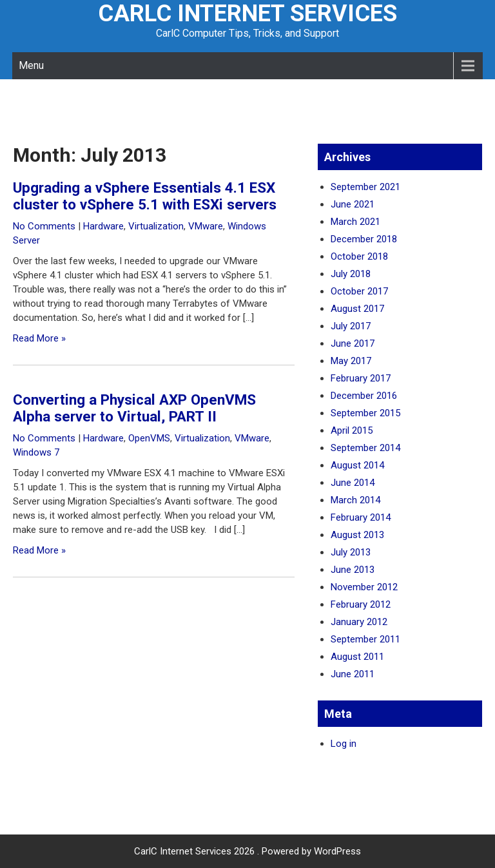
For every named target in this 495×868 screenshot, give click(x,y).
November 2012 (364, 587)
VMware (206, 226)
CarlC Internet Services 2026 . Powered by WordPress (247, 851)
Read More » (39, 338)
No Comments (44, 226)
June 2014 (353, 483)
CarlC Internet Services (247, 14)
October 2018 (359, 256)
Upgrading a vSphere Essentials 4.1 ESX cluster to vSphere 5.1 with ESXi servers (145, 196)
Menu (31, 65)
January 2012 (359, 622)
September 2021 (365, 187)
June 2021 (353, 204)
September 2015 (365, 413)
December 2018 (364, 239)
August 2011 (357, 657)
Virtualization (156, 226)
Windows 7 (36, 452)
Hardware (103, 226)
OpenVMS (149, 438)
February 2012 (361, 604)
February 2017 (361, 378)
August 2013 (357, 535)
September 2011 (365, 639)
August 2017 (357, 309)
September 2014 (365, 448)
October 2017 (359, 291)
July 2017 (351, 326)
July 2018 (351, 274)
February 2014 (361, 517)
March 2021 (355, 222)
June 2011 (353, 674)
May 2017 (351, 361)
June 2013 (353, 570)
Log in (344, 744)
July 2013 (351, 552)
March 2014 (355, 500)
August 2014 (357, 465)
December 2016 (364, 396)
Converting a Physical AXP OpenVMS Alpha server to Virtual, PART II (134, 408)
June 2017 (353, 343)
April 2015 (352, 430)
